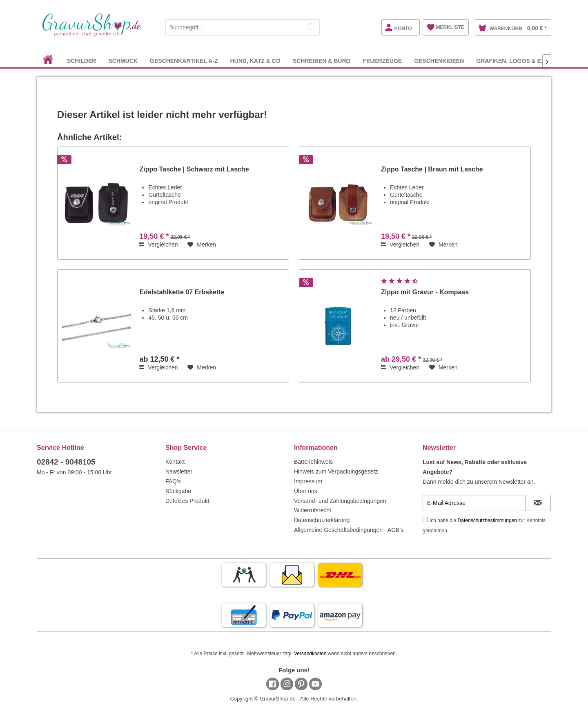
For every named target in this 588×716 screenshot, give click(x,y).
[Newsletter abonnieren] (538, 503)
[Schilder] (82, 61)
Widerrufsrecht (313, 510)
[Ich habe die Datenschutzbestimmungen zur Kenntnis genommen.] (425, 519)
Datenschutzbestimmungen (487, 520)
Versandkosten (310, 654)
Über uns (306, 491)
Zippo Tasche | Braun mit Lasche (432, 169)
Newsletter (179, 471)
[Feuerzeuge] (382, 61)
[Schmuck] (123, 61)
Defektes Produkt (187, 501)
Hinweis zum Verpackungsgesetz (336, 471)
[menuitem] (243, 26)
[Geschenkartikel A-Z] (184, 61)
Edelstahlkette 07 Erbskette (182, 292)
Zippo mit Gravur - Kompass (425, 292)
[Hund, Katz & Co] (255, 61)
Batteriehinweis (313, 462)
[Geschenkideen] (439, 61)
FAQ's (173, 481)
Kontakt (175, 462)
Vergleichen (158, 245)
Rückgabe (178, 491)
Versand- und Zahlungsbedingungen (340, 501)
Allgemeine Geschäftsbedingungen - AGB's (349, 530)
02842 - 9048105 (66, 462)
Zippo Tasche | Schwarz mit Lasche (194, 169)
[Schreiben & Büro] (322, 61)
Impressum (308, 481)
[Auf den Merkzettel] (202, 245)
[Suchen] (312, 27)
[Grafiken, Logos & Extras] (518, 61)
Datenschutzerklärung (322, 520)
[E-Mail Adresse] (474, 503)
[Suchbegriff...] (243, 27)
